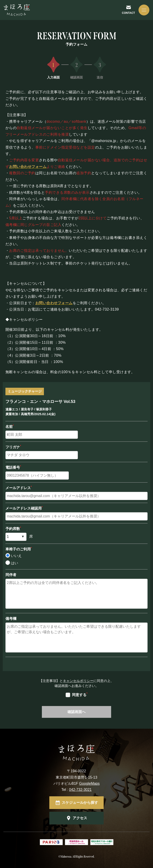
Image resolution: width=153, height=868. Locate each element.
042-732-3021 (80, 790)
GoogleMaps (90, 783)
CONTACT (129, 13)
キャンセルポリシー (78, 681)
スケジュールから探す (80, 803)
